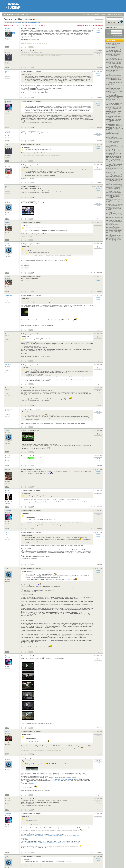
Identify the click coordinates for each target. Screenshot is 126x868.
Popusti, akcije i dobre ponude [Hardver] (115, 95)
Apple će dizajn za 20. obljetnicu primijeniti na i (115, 114)
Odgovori (98, 31)
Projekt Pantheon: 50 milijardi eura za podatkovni (116, 125)
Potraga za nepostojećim (115, 158)
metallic (8, 223)
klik (33, 783)
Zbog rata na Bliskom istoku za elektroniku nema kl (116, 205)
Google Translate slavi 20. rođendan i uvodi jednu (116, 231)
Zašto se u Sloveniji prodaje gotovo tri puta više (116, 68)
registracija (89, 15)
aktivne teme (96, 15)
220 (20, 26)
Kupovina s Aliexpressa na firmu (116, 169)
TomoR (7, 491)
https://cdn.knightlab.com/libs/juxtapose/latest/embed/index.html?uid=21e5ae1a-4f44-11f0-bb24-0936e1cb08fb (50, 843)
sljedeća (43, 26)
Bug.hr (6, 15)
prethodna (7, 26)
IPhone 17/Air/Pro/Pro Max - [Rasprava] (116, 92)
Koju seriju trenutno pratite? (116, 217)
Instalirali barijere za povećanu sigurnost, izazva (116, 79)
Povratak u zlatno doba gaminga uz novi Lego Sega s (116, 160)
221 (23, 26)
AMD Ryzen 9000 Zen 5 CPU (115, 183)
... (15, 26)
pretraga (120, 15)
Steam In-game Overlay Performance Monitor (60, 779)
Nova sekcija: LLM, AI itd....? (115, 100)
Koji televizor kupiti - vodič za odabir (116, 154)
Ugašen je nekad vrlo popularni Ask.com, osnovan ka (116, 86)
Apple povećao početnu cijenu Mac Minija (115, 240)
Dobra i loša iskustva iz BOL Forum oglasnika (116, 147)
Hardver (17, 15)
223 (29, 26)
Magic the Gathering (114, 225)
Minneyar (8, 29)
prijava (84, 15)
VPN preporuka (113, 226)
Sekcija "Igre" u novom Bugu (115, 166)
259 (36, 26)
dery (7, 51)
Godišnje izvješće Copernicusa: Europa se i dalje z (115, 131)
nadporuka (99, 97)
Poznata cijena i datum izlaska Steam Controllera (115, 89)
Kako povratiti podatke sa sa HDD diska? (115, 44)
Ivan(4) (7, 732)
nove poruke (110, 15)
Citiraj (98, 33)
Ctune (7, 71)
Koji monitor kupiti (114, 46)
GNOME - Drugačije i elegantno (114, 105)
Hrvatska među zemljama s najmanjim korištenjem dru (116, 103)
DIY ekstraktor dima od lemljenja (115, 71)
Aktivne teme (111, 41)
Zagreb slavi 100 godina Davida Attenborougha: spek (115, 120)
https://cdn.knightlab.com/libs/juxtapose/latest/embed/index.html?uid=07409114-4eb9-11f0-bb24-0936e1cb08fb (51, 836)
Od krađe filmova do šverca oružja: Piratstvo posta (116, 191)
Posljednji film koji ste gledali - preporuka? (114, 142)
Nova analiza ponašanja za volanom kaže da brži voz (116, 202)
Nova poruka (99, 19)
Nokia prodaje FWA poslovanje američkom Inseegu (115, 135)
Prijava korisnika (112, 27)
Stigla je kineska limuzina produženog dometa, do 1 (115, 76)
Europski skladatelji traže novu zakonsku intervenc (115, 52)
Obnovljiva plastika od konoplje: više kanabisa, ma (116, 128)
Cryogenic (8, 101)
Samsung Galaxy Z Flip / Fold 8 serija (115, 151)
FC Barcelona (113, 219)
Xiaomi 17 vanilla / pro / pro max (116, 117)
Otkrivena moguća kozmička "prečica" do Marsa (115, 211)
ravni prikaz (89, 25)
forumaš (8, 131)
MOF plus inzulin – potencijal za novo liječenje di (116, 139)
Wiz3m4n (8, 469)
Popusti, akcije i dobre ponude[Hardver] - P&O (115, 66)
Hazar (7, 165)
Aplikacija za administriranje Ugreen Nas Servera (116, 233)
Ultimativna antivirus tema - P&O (116, 200)
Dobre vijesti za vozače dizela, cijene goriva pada (115, 164)
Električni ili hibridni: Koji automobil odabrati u (115, 50)
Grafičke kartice (25, 15)
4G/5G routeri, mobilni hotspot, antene (115, 55)
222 (26, 26)
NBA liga (111, 223)
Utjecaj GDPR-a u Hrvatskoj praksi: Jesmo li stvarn (116, 180)
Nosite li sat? (112, 172)
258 (33, 26)
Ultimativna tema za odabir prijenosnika (116, 112)
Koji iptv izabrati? (113, 123)
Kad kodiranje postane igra (116, 156)
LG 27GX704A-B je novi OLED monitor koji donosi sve (115, 215)
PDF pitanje (112, 149)
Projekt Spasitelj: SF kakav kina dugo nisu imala (116, 58)
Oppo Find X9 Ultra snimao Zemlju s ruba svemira (116, 188)
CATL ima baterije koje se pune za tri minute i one (115, 177)
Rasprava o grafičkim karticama (30, 29)
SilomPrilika (9, 295)
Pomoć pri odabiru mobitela (116, 171)
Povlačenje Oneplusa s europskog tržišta (115, 228)
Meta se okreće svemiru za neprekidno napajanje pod (116, 221)
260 (39, 26)
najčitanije (103, 15)
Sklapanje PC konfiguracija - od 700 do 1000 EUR (116, 175)
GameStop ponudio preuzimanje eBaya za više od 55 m (116, 82)
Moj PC (7, 47)
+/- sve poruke (80, 25)
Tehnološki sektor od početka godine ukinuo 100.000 (115, 196)
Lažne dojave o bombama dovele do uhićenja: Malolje (116, 185)
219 (18, 26)
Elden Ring (112, 47)
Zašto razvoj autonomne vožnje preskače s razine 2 (116, 208)
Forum (11, 15)
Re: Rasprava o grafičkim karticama (31, 71)
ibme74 (7, 201)
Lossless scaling (37, 502)
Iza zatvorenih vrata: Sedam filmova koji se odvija (116, 97)
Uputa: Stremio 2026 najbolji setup (114, 145)
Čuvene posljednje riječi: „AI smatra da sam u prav (116, 236)
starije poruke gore (99, 25)
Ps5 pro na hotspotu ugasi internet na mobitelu (116, 60)
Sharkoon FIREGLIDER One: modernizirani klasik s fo (116, 108)
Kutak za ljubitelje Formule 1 (116, 74)
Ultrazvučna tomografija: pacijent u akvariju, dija (115, 193)
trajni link (100, 47)
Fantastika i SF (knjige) (115, 238)
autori (115, 15)
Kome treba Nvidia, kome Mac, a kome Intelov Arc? (115, 63)
